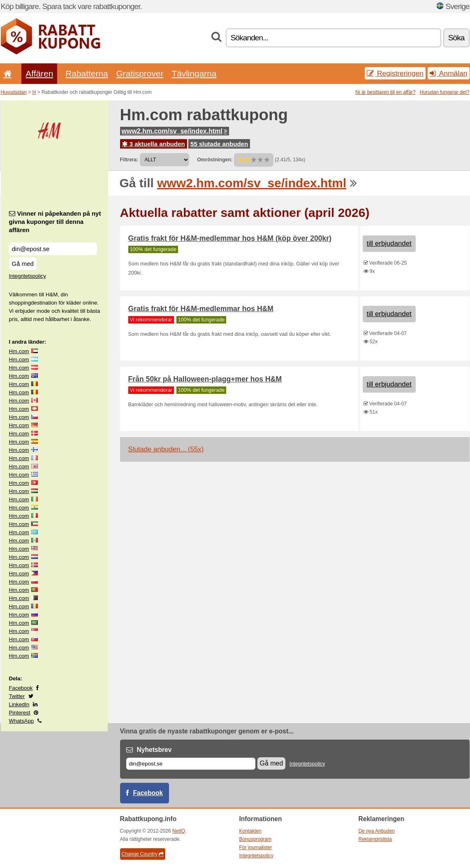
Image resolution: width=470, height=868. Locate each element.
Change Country (143, 854)
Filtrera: (129, 160)
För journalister (256, 847)
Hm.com (19, 351)
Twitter (17, 696)
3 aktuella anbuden (154, 144)
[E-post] (191, 764)
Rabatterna (87, 73)
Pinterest (20, 713)
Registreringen (395, 73)
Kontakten (250, 831)
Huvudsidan (14, 92)
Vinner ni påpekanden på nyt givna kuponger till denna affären (55, 222)
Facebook (21, 688)
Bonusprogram (256, 839)
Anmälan (448, 73)
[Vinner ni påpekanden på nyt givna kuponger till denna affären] (53, 249)
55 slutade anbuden (219, 144)
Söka (456, 38)
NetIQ (179, 831)
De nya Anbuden (377, 831)
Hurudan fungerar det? (445, 92)
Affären (39, 73)
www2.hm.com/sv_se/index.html (175, 131)
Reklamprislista (375, 839)
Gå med (23, 264)
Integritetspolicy (28, 276)
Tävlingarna (194, 73)
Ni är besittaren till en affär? (385, 92)
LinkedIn (19, 704)
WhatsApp (22, 721)
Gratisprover (140, 73)
